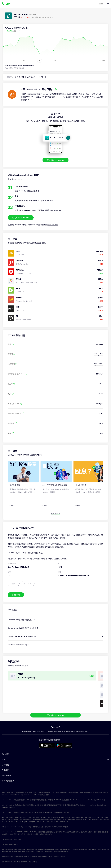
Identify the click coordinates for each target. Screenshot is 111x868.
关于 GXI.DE (19, 77)
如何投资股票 (15, 485)
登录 (101, 4)
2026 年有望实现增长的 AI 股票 (55, 485)
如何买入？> (32, 77)
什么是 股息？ (81, 485)
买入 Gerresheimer (55, 160)
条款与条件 (14, 844)
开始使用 (16, 595)
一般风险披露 (6, 844)
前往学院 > (55, 514)
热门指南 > (44, 77)
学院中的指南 (53, 225)
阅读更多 (12, 506)
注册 (7, 65)
